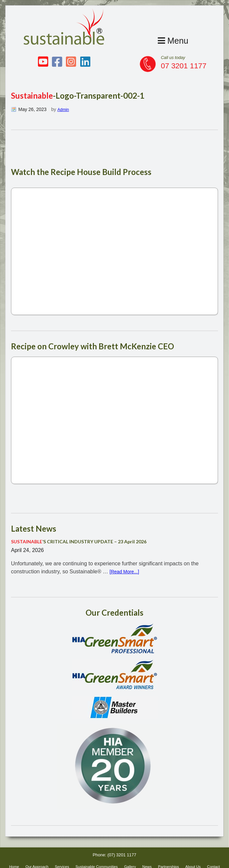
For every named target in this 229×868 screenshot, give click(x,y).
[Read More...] (126, 572)
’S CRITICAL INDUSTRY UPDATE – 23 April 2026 (87, 542)
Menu (171, 40)
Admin (64, 109)
